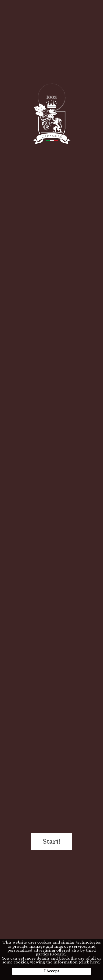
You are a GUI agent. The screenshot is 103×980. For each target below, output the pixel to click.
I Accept (52, 971)
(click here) (90, 962)
